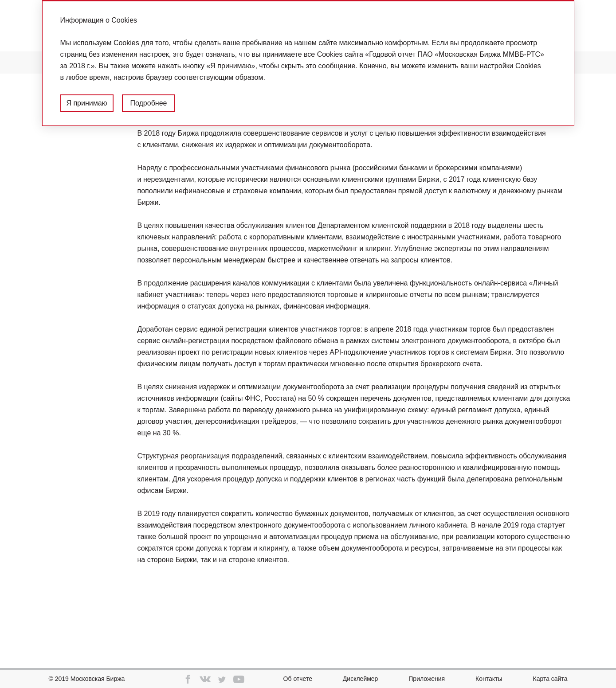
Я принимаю (86, 103)
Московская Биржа (98, 679)
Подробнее (148, 103)
